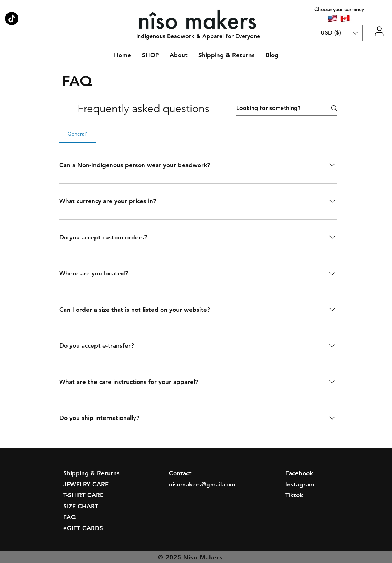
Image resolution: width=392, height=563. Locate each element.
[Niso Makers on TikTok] (12, 19)
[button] (339, 33)
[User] (379, 31)
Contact (180, 473)
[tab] (78, 134)
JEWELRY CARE (86, 484)
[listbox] (339, 33)
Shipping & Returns (91, 473)
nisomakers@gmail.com (202, 484)
